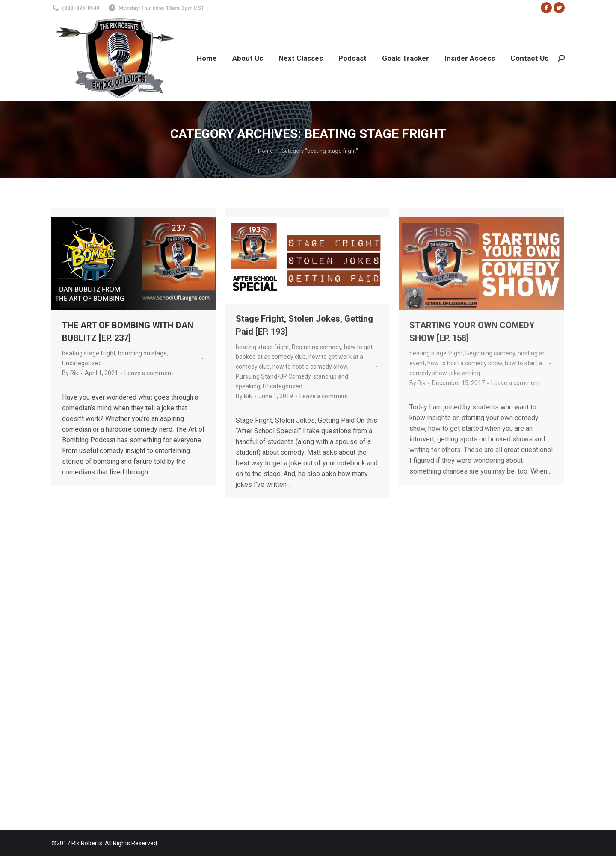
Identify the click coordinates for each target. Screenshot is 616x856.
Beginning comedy (317, 347)
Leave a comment (149, 373)
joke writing (465, 373)
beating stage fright (89, 353)
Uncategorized (82, 363)
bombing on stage (142, 353)
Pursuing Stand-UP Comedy (273, 376)
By (70, 373)
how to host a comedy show (310, 367)
